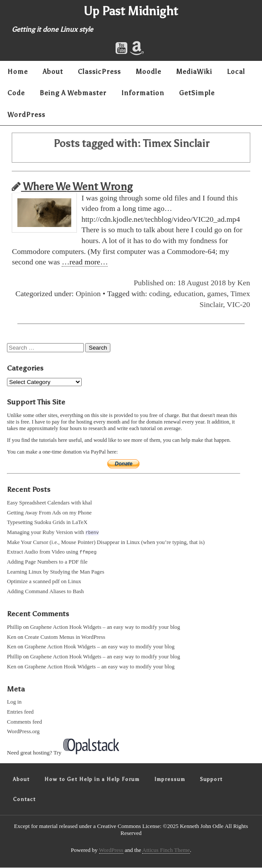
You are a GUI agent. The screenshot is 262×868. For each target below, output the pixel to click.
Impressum (170, 780)
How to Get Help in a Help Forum (92, 780)
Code (16, 93)
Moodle (148, 72)
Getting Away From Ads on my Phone (49, 513)
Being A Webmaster (73, 93)
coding (159, 294)
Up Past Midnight (131, 11)
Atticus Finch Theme (166, 850)
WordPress (26, 115)
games (217, 294)
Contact (24, 800)
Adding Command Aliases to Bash (45, 592)
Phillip (14, 628)
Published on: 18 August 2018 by (186, 283)
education (189, 294)
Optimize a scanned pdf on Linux (44, 582)
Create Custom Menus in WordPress (65, 638)
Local (236, 72)
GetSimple (197, 93)
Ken (244, 283)
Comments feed (25, 722)
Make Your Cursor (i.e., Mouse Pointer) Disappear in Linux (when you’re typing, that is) (106, 542)
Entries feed (20, 712)
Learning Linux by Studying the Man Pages (56, 572)
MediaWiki (194, 72)
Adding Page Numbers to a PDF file (47, 562)
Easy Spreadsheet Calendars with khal (49, 503)
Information (143, 93)
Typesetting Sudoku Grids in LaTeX (47, 522)
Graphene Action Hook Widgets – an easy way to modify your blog (105, 628)
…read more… (85, 262)
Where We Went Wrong (72, 186)
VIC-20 (239, 304)
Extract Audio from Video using (52, 552)
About (53, 72)
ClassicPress (99, 72)
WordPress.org (23, 732)
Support (211, 780)
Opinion (88, 294)
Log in (14, 702)
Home (18, 72)
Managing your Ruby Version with (53, 532)
